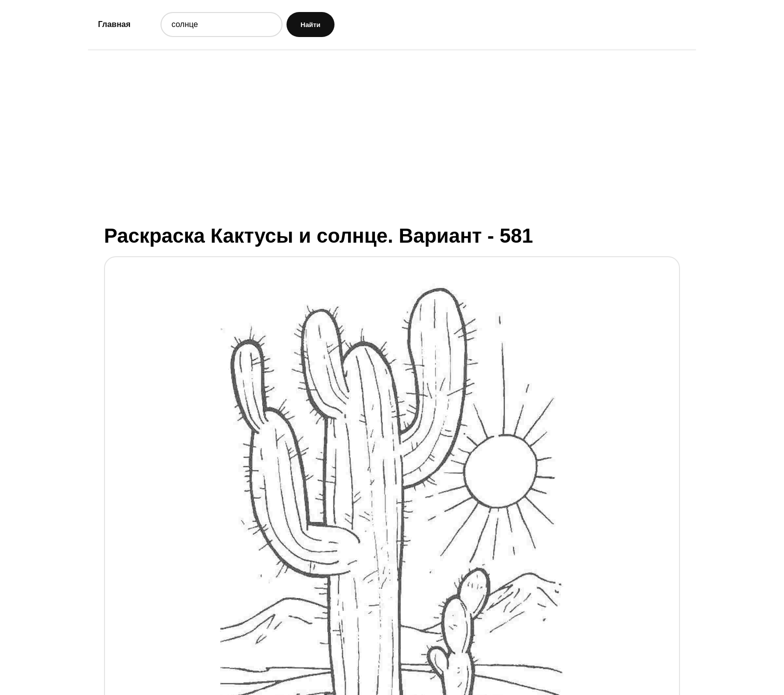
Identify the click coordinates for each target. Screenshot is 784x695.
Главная (114, 24)
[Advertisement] (392, 137)
